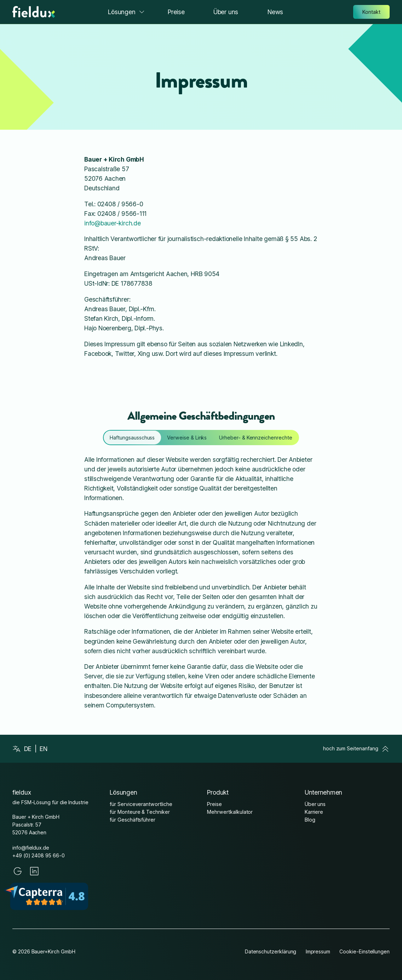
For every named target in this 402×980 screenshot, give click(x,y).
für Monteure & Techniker (140, 812)
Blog (310, 820)
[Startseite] (34, 12)
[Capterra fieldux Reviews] (51, 896)
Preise (176, 12)
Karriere (314, 812)
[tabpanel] (201, 582)
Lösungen (127, 12)
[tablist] (201, 438)
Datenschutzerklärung (271, 951)
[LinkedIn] (34, 871)
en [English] (44, 749)
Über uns (226, 12)
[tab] (132, 438)
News (275, 12)
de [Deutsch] (28, 749)
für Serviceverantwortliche (141, 804)
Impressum (318, 951)
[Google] (18, 871)
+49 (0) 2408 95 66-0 (39, 855)
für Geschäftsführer (133, 820)
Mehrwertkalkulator (230, 812)
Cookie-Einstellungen (364, 951)
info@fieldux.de (31, 848)
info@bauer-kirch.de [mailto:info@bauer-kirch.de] (113, 223)
